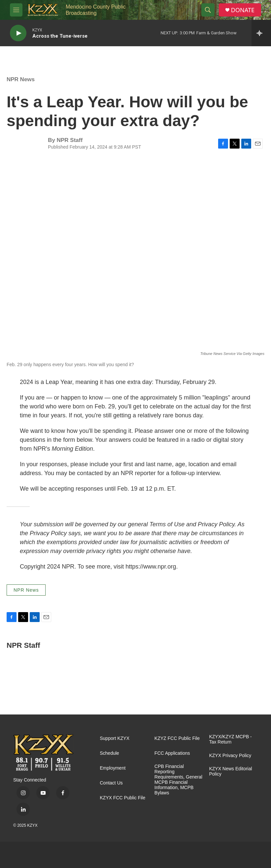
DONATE (243, 10)
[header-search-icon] (208, 10)
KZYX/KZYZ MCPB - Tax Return (231, 739)
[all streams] (261, 33)
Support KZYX (115, 738)
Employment (113, 768)
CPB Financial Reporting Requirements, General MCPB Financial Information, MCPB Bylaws (178, 780)
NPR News (21, 79)
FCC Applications (172, 753)
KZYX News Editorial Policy (231, 771)
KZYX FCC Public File (123, 798)
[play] (18, 33)
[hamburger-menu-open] (16, 10)
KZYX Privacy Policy (230, 756)
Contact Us (111, 783)
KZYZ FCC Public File (177, 738)
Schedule (109, 753)
